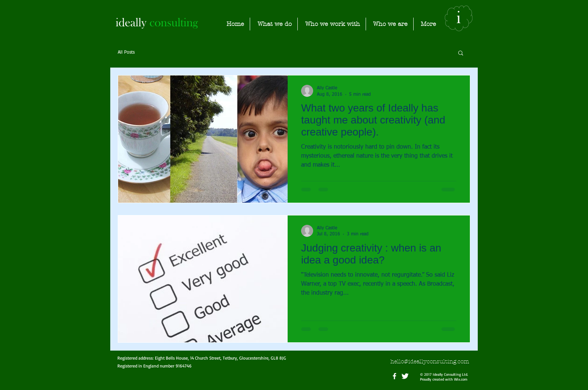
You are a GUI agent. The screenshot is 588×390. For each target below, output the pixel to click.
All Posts (126, 53)
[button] (461, 53)
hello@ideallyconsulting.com (430, 361)
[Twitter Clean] (405, 376)
